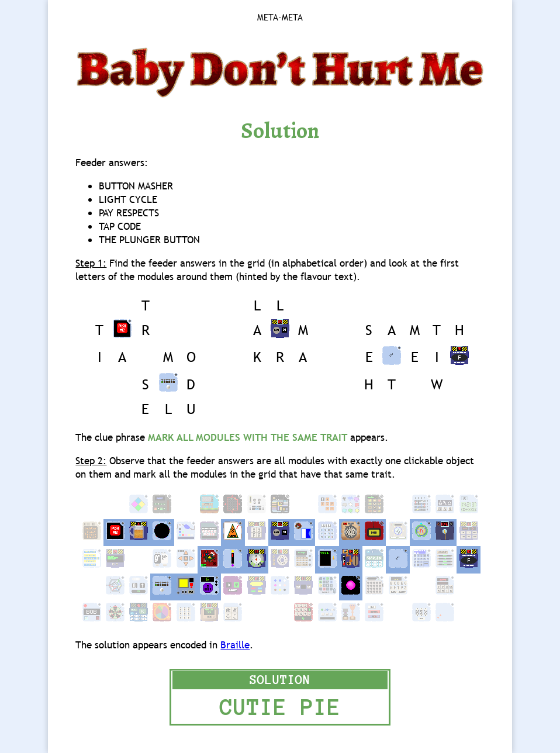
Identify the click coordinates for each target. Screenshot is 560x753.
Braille (235, 645)
